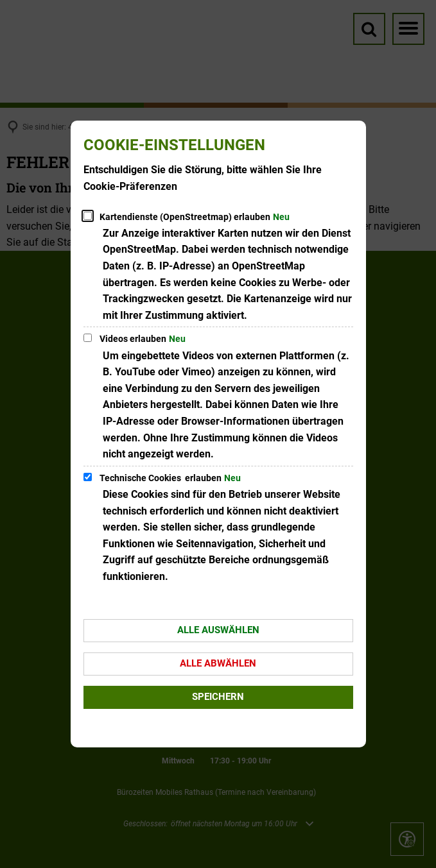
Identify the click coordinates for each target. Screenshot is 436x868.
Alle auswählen (218, 630)
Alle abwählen (218, 663)
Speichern (218, 697)
